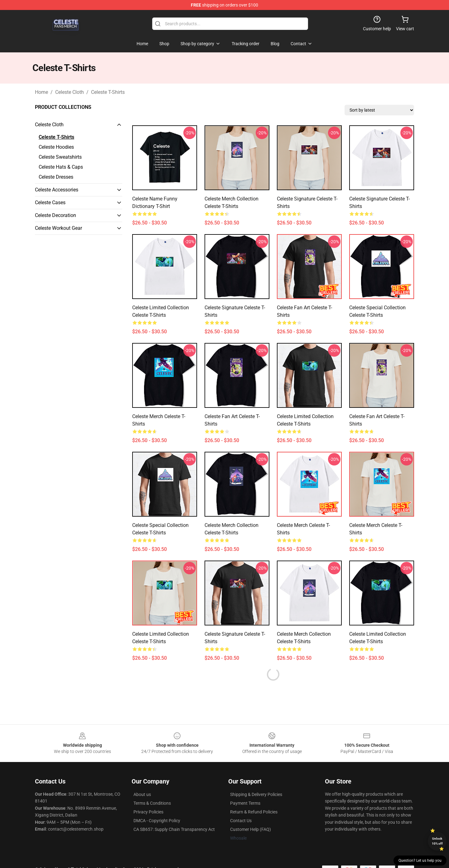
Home (41, 92)
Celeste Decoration (56, 215)
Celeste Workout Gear (58, 228)
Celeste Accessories (57, 190)
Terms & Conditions (152, 803)
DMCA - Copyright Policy (157, 821)
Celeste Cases (50, 203)
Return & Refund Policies (254, 812)
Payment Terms (245, 803)
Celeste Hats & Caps (61, 167)
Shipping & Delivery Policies (256, 794)
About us (142, 794)
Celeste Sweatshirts (60, 157)
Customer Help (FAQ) (251, 829)
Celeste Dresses (56, 177)
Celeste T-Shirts (108, 92)
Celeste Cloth (70, 92)
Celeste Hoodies (56, 147)
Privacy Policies (148, 812)
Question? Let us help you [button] (420, 861)
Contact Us (241, 821)
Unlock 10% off (437, 841)
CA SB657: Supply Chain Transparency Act (174, 829)
